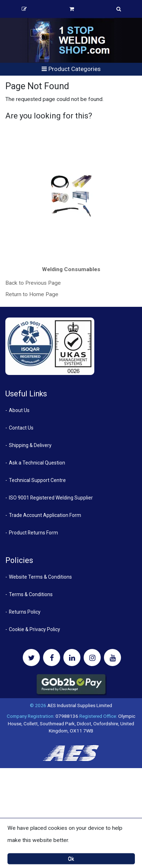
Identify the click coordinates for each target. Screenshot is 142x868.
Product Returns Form (33, 533)
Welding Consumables (71, 269)
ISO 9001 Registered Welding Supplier (51, 498)
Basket (72, 9)
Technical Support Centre (37, 480)
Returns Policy (25, 612)
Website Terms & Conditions (40, 577)
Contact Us (21, 428)
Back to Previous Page (33, 283)
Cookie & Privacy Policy (35, 629)
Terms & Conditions (31, 594)
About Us (19, 410)
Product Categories (71, 69)
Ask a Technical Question (37, 463)
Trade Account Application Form (45, 515)
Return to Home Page (32, 294)
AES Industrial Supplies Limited (80, 705)
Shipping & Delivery (30, 445)
